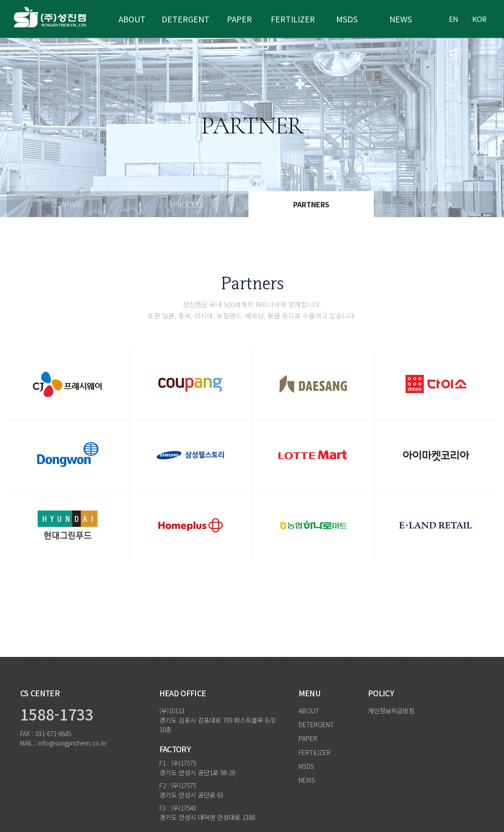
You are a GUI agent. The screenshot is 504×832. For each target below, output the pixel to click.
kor (479, 19)
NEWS (401, 19)
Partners (311, 204)
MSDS (347, 19)
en (454, 19)
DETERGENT (316, 725)
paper (239, 19)
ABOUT (132, 19)
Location (436, 204)
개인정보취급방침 (391, 711)
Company (67, 204)
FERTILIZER (315, 752)
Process (188, 204)
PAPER (308, 738)
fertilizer (293, 19)
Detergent (186, 19)
